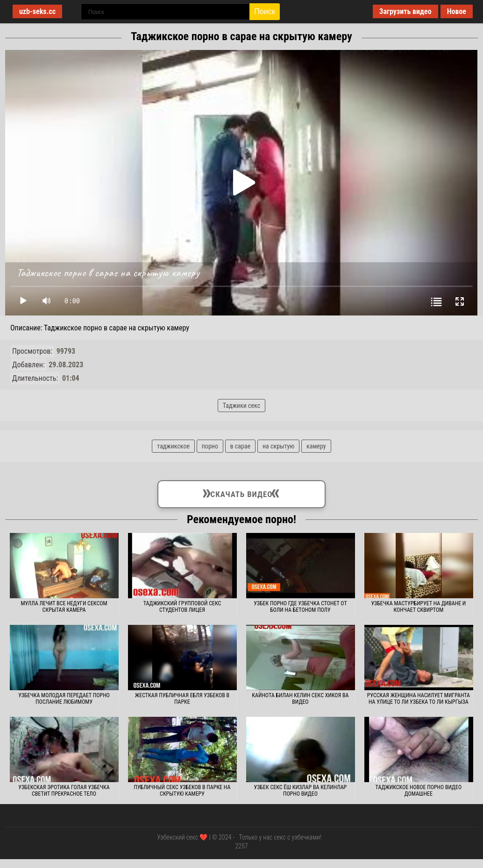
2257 (241, 846)
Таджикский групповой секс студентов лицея (182, 607)
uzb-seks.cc (37, 11)
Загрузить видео (405, 11)
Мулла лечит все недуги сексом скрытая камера (64, 607)
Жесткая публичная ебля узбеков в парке (182, 699)
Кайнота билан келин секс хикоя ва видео (300, 699)
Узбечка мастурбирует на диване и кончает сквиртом (418, 607)
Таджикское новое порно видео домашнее (419, 791)
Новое (457, 11)
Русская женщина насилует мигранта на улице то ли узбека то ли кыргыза (419, 699)
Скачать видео (241, 492)
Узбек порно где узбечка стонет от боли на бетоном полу (300, 607)
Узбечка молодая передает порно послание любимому (64, 699)
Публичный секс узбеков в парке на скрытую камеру (182, 791)
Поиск (264, 11)
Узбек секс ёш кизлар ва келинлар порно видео (301, 791)
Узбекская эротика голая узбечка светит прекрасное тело (64, 791)
